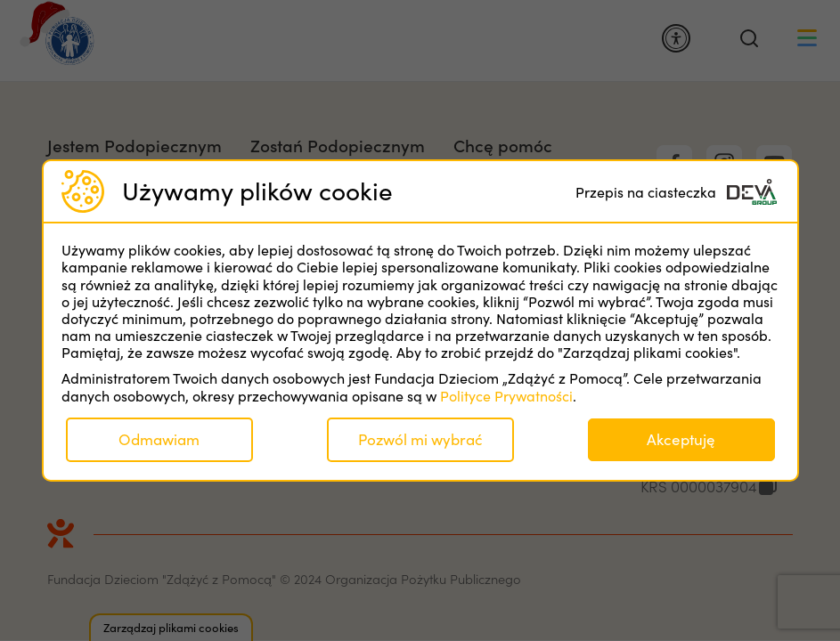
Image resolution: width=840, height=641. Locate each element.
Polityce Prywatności (506, 396)
